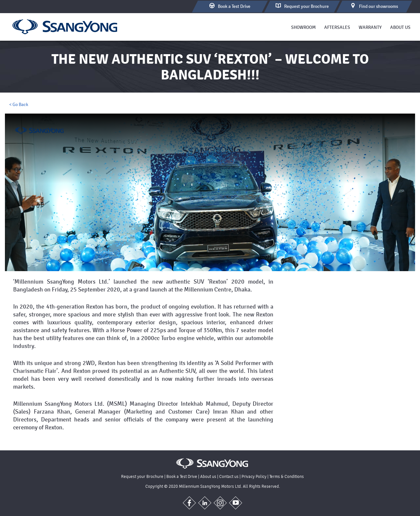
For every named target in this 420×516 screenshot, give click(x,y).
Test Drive (230, 6)
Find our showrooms (374, 6)
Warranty (370, 27)
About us (400, 27)
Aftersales (337, 27)
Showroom (303, 27)
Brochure (302, 6)
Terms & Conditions (287, 476)
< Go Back (19, 105)
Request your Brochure (142, 476)
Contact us (229, 476)
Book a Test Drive (182, 476)
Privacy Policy (254, 476)
